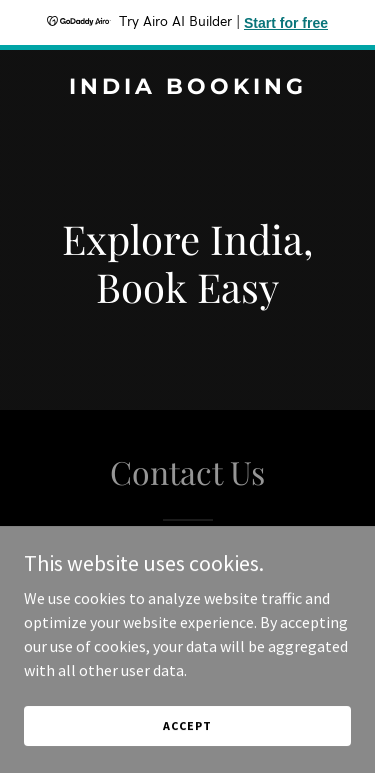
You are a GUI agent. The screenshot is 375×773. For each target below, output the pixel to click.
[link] (187, 88)
